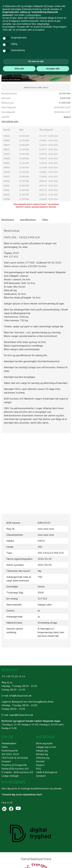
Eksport (40, 765)
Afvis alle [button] (19, 69)
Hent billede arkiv (10, 121)
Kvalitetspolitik (10, 751)
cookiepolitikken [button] (34, 15)
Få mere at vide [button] (36, 61)
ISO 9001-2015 (10, 754)
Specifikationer (28, 220)
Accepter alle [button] (53, 69)
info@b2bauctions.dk (20, 696)
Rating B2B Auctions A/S (15, 769)
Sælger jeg (42, 751)
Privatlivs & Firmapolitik (14, 765)
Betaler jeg (42, 754)
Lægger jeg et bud (46, 747)
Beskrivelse (8, 220)
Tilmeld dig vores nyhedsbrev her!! (22, 795)
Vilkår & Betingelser (47, 772)
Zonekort (41, 776)
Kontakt (40, 761)
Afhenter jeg (43, 758)
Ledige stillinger (10, 776)
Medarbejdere (9, 743)
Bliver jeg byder (44, 743)
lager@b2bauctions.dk (21, 715)
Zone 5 (67, 117)
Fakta (5, 747)
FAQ (38, 769)
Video (45, 220)
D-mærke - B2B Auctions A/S (17, 772)
